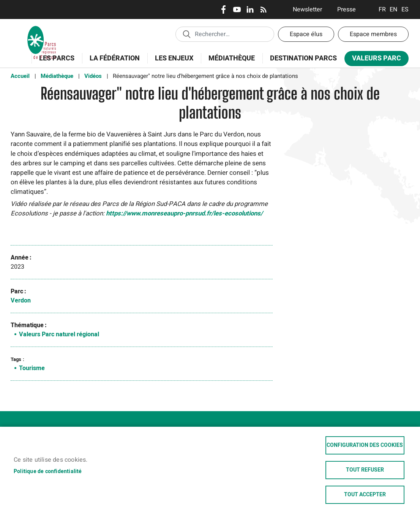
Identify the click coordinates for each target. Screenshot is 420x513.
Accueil (20, 76)
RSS (263, 9)
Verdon (21, 301)
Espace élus (306, 34)
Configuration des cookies (365, 445)
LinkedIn (250, 9)
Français (382, 9)
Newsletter (307, 9)
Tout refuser (365, 470)
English (394, 9)
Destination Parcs (303, 58)
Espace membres (373, 34)
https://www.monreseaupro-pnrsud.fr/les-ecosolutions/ (184, 213)
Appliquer (186, 34)
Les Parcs (54, 63)
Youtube (237, 9)
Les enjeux (172, 63)
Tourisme (32, 368)
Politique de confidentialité (48, 472)
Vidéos (93, 76)
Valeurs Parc (374, 60)
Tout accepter (365, 495)
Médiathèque (232, 58)
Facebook (223, 9)
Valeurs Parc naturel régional (59, 334)
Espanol (405, 9)
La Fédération (112, 63)
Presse (347, 9)
